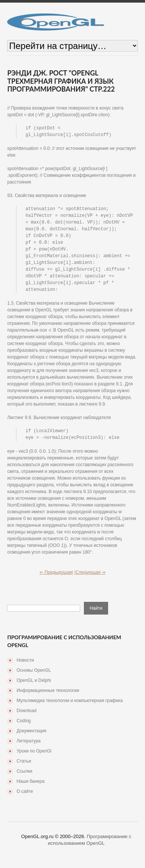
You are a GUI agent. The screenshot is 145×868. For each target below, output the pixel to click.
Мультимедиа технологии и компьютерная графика (70, 707)
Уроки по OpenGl (34, 757)
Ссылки (24, 778)
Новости (25, 667)
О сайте (25, 798)
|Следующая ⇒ (90, 579)
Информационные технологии (48, 697)
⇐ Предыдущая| (56, 579)
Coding (23, 727)
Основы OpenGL (34, 677)
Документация (31, 737)
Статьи (24, 767)
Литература (29, 747)
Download (26, 717)
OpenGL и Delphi (34, 687)
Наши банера (30, 788)
